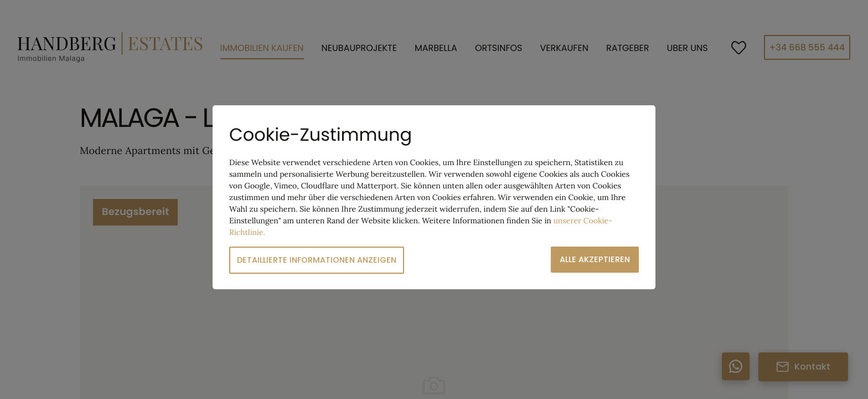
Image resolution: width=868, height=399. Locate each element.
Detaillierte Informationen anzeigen (317, 260)
